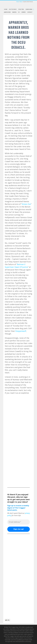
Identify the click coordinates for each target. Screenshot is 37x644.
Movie (21, 2)
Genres (23, 12)
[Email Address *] (19, 522)
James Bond (7, 12)
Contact (30, 12)
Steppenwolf (21, 331)
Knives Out (26, 204)
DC (19, 12)
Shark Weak (29, 9)
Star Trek (21, 9)
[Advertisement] (18, 466)
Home (18, 2)
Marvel (14, 12)
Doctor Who (13, 9)
